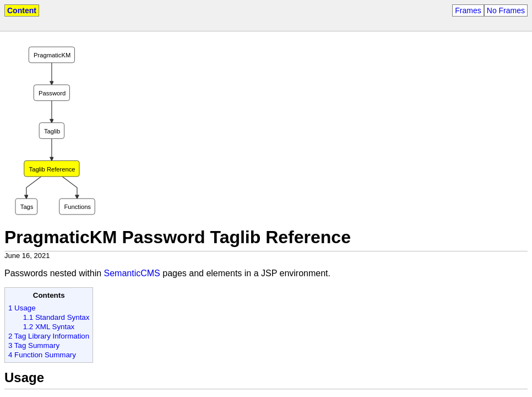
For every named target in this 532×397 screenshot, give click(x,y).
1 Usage (22, 308)
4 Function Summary (42, 355)
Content (22, 10)
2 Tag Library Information (49, 336)
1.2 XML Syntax (49, 327)
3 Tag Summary (34, 345)
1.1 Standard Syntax (56, 317)
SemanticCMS (132, 273)
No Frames (506, 10)
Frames (468, 10)
